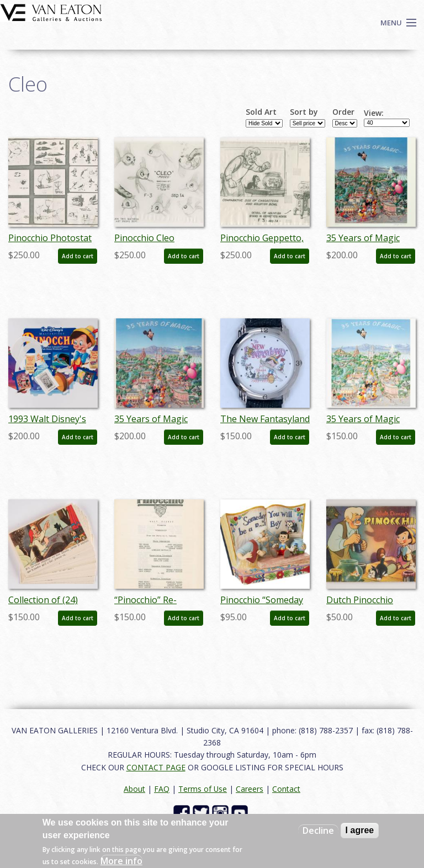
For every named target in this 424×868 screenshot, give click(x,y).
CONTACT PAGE (156, 767)
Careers (250, 789)
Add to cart (78, 256)
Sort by (304, 112)
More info (121, 861)
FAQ (162, 789)
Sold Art (261, 112)
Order (343, 112)
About (134, 789)
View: (374, 113)
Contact (286, 789)
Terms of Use (203, 789)
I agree (360, 830)
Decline (318, 830)
